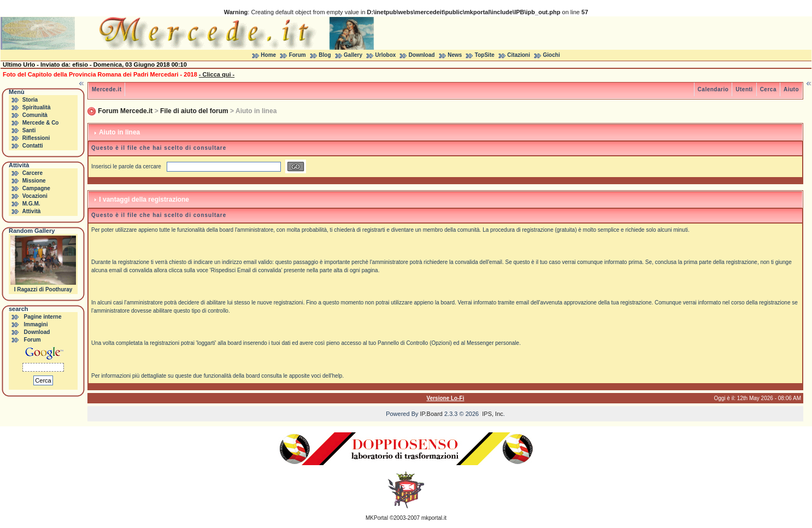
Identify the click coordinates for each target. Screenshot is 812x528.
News (455, 55)
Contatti (33, 146)
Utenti (744, 89)
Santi (29, 130)
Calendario (713, 89)
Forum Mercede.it (125, 111)
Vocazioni (35, 196)
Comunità (35, 115)
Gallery (353, 55)
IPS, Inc (493, 414)
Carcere (33, 173)
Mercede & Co (41, 123)
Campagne (36, 188)
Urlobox (386, 55)
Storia (30, 100)
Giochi (552, 55)
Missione (34, 181)
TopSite (485, 55)
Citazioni (519, 55)
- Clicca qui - (217, 74)
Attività (31, 211)
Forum (298, 55)
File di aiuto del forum (194, 111)
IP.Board (431, 414)
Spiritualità (37, 107)
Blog (325, 55)
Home (268, 55)
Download (422, 55)
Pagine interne (43, 317)
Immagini (36, 324)
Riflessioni (36, 138)
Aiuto (791, 89)
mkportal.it (434, 518)
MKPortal (377, 518)
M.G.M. (31, 204)
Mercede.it (107, 89)
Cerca (768, 89)
